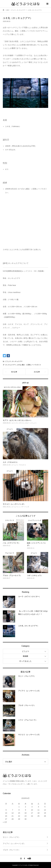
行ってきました (25, 661)
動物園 (25, 656)
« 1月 (5, 822)
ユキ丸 (19, 365)
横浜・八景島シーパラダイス (31, 365)
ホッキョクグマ (17, 361)
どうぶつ (8, 361)
